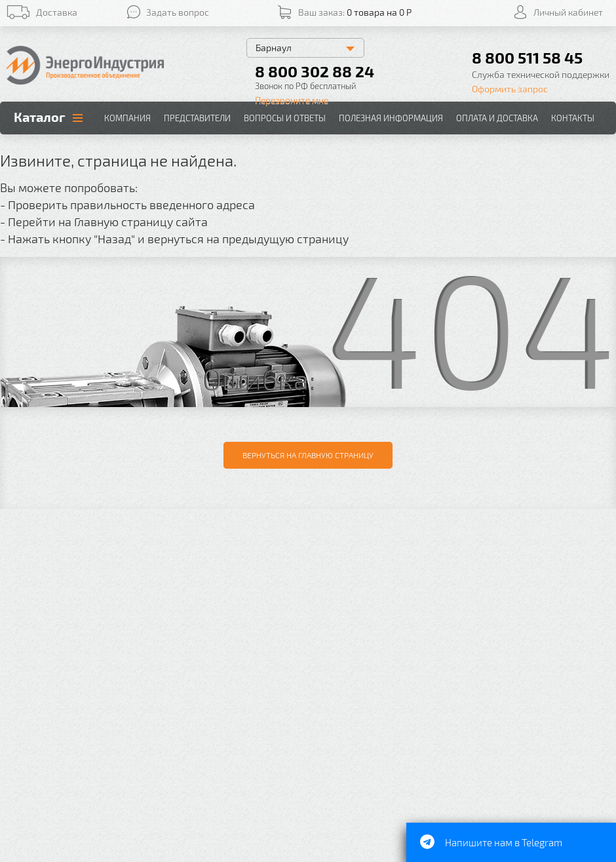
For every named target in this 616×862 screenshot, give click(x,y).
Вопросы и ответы (285, 118)
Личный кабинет (568, 12)
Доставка (57, 12)
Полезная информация (391, 118)
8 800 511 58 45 (527, 57)
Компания (127, 118)
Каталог (40, 117)
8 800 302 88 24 (315, 71)
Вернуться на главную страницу (308, 455)
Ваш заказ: (355, 12)
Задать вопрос (178, 12)
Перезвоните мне (292, 100)
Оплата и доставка (497, 118)
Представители (197, 118)
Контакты (573, 118)
